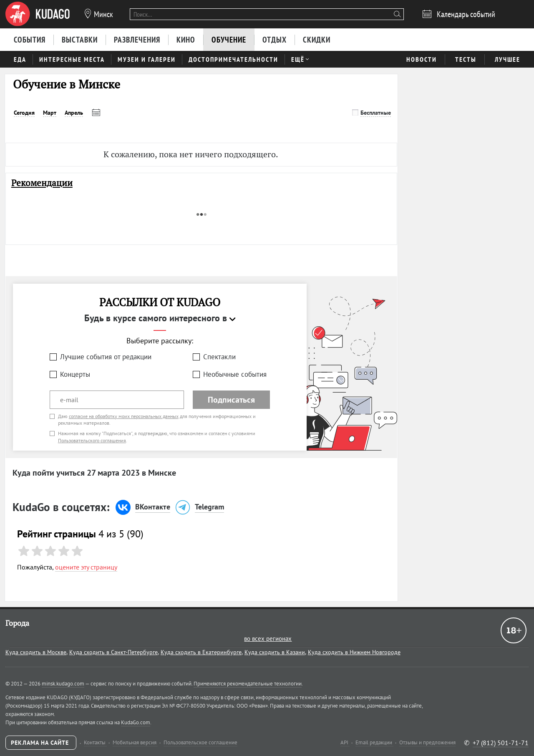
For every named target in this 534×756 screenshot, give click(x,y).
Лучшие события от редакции (106, 357)
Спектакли (219, 357)
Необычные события (235, 374)
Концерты (75, 374)
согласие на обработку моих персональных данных (124, 416)
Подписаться (231, 400)
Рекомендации (42, 183)
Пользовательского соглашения (92, 440)
